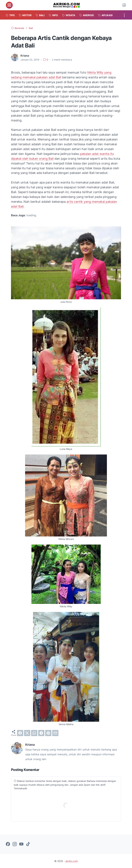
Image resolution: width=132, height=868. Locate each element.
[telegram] (41, 733)
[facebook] (20, 733)
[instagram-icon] (15, 844)
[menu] (9, 5)
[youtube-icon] (21, 844)
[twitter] (27, 733)
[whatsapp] (34, 733)
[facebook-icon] (8, 844)
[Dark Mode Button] (124, 5)
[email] (55, 733)
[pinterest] (48, 733)
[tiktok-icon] (28, 844)
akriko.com (72, 861)
